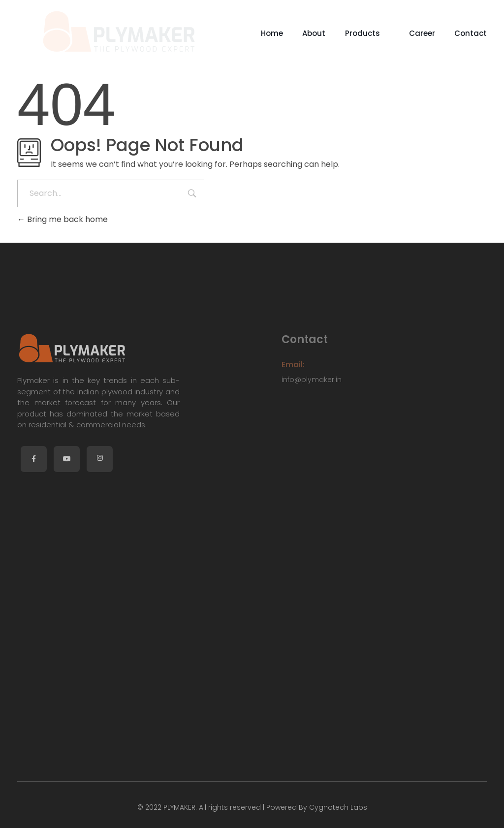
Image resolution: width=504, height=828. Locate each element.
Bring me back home (63, 219)
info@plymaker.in (312, 380)
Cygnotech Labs (337, 807)
